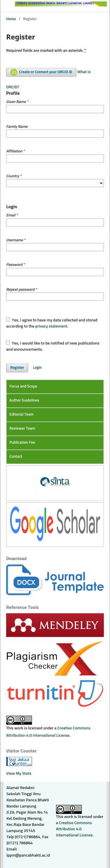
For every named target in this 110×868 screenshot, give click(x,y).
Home (11, 19)
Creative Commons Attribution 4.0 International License (74, 829)
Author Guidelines (24, 401)
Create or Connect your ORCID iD (41, 72)
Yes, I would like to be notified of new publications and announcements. (53, 346)
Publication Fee (22, 443)
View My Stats (19, 774)
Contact (16, 457)
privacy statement (51, 326)
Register (17, 368)
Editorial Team (21, 415)
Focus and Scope (23, 386)
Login (38, 368)
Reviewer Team (22, 429)
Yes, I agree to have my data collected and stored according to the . (52, 323)
